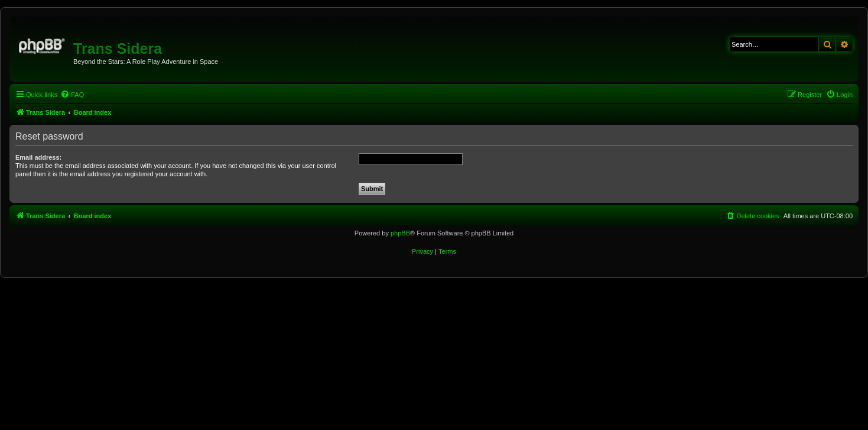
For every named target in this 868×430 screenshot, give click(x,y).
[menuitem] (72, 95)
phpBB (400, 233)
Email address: (38, 157)
